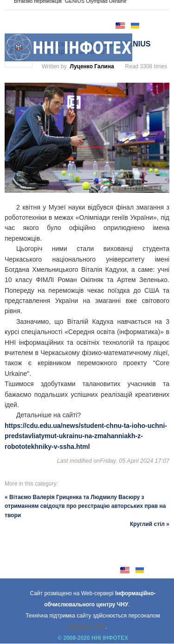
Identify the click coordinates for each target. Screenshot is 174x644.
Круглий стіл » (150, 524)
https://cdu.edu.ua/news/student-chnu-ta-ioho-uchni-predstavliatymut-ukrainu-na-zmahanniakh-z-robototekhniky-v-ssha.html (86, 436)
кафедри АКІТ (86, 627)
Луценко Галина (92, 66)
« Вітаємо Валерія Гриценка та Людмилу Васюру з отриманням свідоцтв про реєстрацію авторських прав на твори (85, 506)
